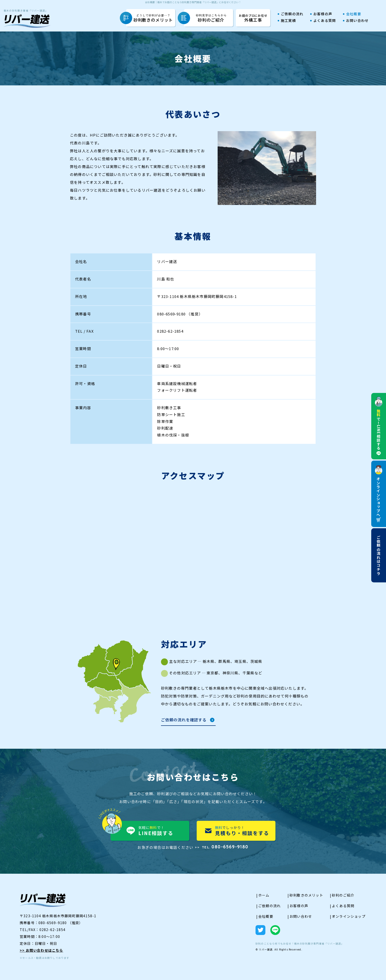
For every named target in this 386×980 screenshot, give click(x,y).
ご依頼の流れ (292, 14)
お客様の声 (323, 14)
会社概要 (354, 14)
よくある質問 (325, 21)
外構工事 (253, 18)
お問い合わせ (357, 21)
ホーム (264, 895)
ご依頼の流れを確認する (184, 720)
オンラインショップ (349, 916)
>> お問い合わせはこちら (41, 950)
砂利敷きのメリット (153, 18)
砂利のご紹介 (211, 18)
